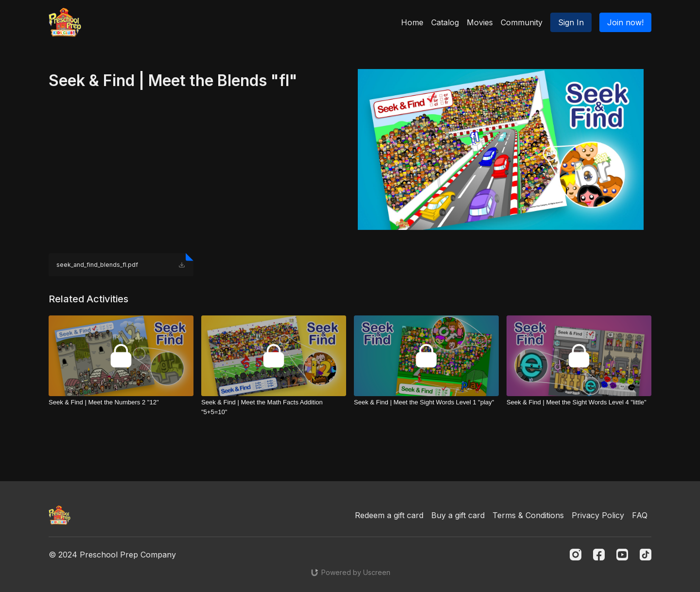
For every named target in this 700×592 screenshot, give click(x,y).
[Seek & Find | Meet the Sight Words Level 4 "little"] (579, 402)
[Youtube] (622, 555)
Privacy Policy (598, 515)
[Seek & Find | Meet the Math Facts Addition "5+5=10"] (274, 407)
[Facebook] (599, 555)
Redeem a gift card (389, 515)
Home (412, 22)
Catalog (445, 22)
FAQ (640, 515)
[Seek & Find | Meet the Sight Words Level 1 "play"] (426, 402)
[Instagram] (576, 555)
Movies (480, 22)
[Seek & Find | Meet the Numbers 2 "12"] (121, 402)
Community (522, 22)
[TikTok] (646, 555)
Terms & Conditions (528, 515)
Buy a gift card (458, 515)
